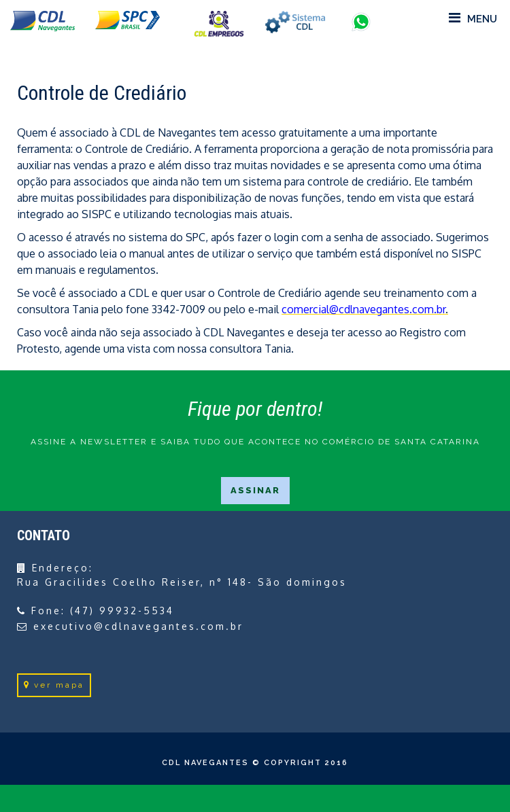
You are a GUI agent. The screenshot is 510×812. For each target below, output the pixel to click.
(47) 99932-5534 (122, 611)
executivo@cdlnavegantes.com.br (138, 626)
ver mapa (54, 685)
